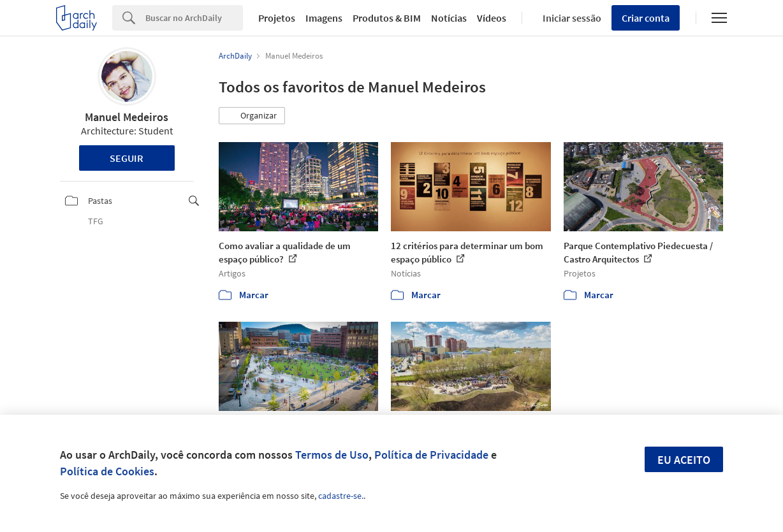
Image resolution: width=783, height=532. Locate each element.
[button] (252, 116)
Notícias (449, 18)
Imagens (324, 18)
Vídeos (492, 18)
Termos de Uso (332, 455)
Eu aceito (684, 460)
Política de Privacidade (431, 455)
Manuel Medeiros (127, 117)
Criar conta (646, 18)
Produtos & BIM (387, 18)
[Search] (194, 18)
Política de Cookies (107, 471)
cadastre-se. (341, 496)
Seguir (127, 158)
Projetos (277, 18)
